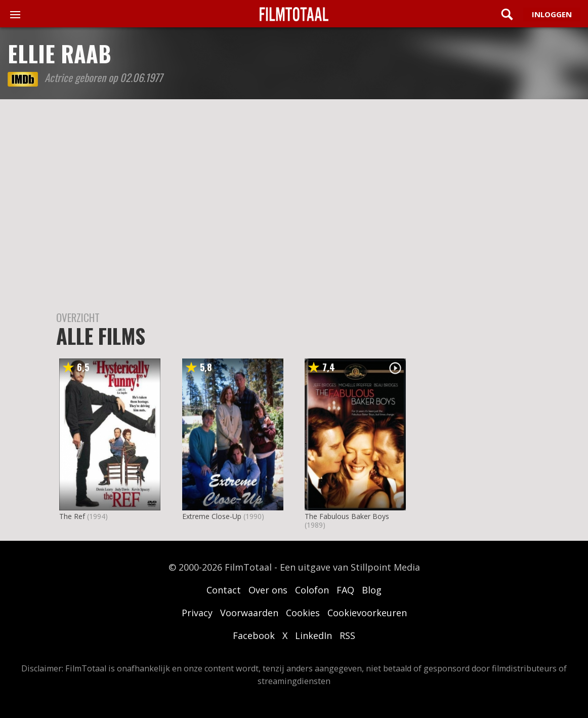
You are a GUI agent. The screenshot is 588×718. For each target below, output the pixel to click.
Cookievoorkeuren (367, 613)
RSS (347, 635)
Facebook (254, 635)
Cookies (303, 613)
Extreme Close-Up (212, 516)
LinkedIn (313, 635)
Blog (372, 590)
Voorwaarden (249, 613)
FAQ (345, 590)
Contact (224, 590)
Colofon (312, 590)
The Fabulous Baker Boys (347, 516)
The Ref (72, 516)
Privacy (197, 613)
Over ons (268, 590)
